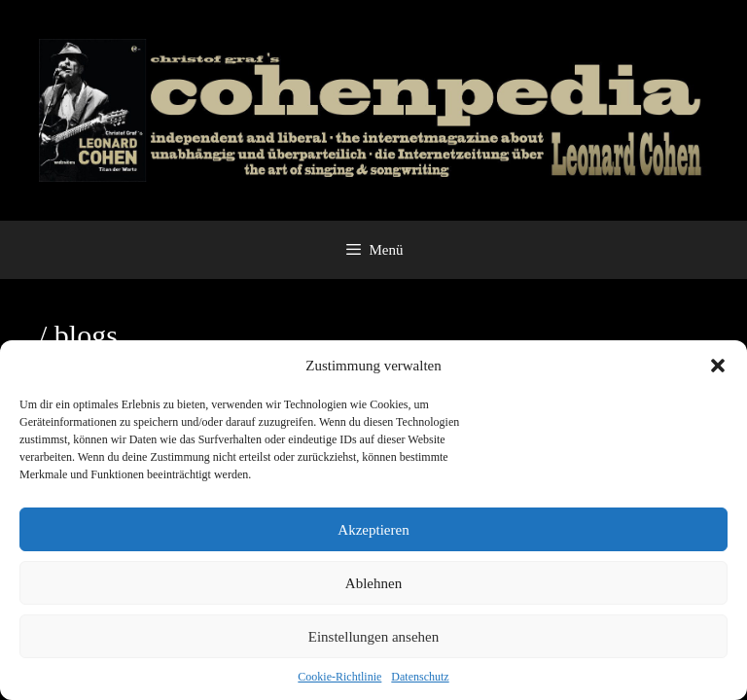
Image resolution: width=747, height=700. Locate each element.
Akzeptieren (373, 530)
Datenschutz (420, 677)
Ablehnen (373, 583)
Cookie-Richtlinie (339, 677)
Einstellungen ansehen (374, 637)
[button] (718, 366)
